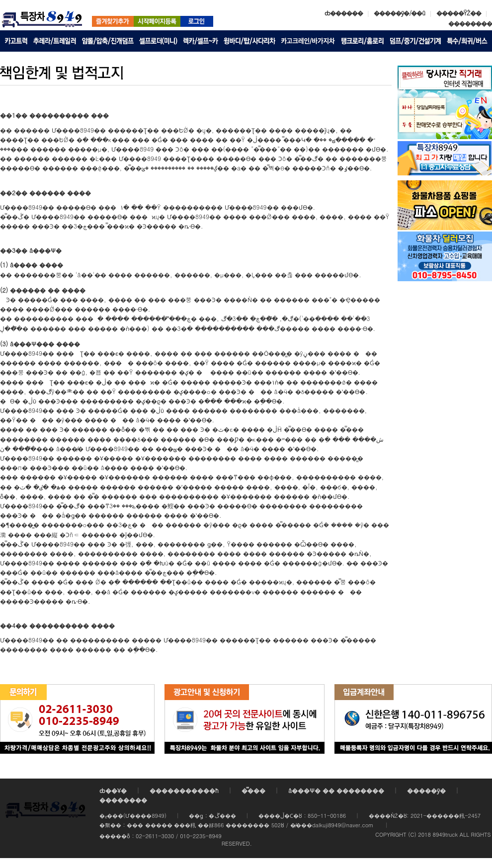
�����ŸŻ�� (459, 13)
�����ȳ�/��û (399, 13)
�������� (470, 23)
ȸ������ (344, 13)
